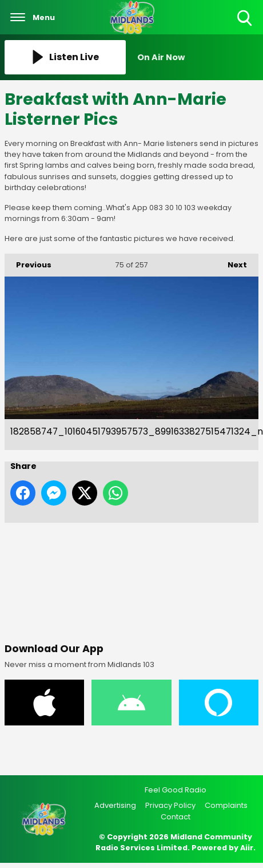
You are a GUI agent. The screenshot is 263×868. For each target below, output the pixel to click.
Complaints (226, 805)
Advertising (115, 805)
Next (232, 262)
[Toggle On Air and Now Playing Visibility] (198, 57)
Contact (176, 817)
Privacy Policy (170, 805)
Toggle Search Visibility (246, 19)
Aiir (247, 848)
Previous (28, 262)
